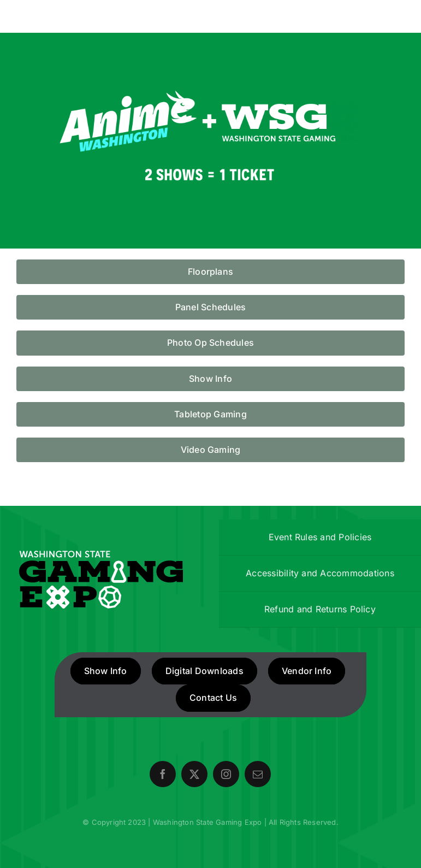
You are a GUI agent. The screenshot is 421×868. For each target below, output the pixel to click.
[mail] (258, 774)
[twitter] (194, 774)
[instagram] (226, 774)
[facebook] (163, 774)
